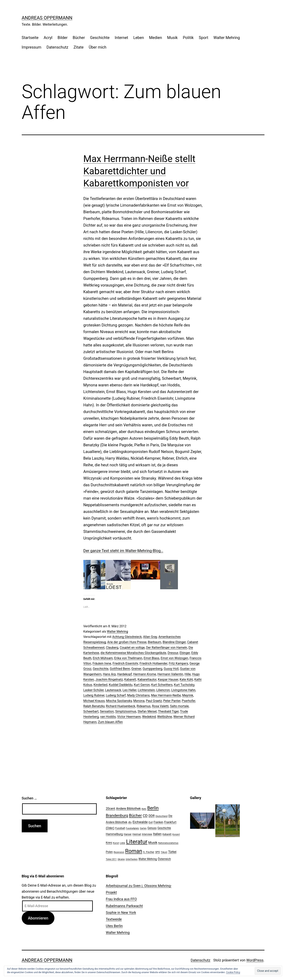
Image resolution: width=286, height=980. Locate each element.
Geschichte (100, 38)
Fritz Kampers (178, 663)
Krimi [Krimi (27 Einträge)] (109, 843)
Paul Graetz (154, 701)
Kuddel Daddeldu (121, 685)
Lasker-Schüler (94, 690)
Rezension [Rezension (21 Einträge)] (119, 852)
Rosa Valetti (160, 706)
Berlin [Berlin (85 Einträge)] (153, 808)
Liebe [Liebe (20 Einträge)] (122, 843)
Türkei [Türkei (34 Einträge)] (172, 852)
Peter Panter (172, 701)
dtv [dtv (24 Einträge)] (130, 822)
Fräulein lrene (102, 663)
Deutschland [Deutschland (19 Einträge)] (161, 816)
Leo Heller (129, 690)
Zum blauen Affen (110, 722)
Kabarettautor (147, 679)
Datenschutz (58, 47)
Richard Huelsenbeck (121, 706)
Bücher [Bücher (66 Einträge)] (135, 815)
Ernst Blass (152, 658)
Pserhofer (189, 701)
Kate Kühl (186, 679)
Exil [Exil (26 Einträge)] (151, 822)
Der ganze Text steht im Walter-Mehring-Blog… (123, 551)
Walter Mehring (227, 38)
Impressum (32, 47)
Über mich (97, 47)
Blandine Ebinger (174, 642)
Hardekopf (125, 674)
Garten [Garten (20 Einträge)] (143, 828)
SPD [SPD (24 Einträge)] (158, 852)
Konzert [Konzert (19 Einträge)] (176, 834)
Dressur (173, 653)
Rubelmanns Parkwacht (124, 906)
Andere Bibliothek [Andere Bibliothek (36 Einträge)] (128, 809)
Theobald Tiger (168, 711)
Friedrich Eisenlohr (125, 663)
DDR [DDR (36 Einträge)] (152, 816)
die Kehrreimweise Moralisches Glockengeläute (133, 653)
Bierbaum (154, 642)
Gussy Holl (171, 669)
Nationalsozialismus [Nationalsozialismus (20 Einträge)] (168, 843)
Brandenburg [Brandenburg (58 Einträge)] (117, 815)
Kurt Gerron (142, 685)
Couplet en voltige (132, 648)
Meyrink (188, 695)
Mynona (139, 701)
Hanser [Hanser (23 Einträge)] (128, 834)
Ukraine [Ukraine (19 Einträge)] (121, 859)
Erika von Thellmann (128, 658)
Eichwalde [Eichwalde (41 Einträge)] (140, 822)
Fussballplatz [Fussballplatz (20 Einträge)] (132, 828)
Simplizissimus (126, 711)
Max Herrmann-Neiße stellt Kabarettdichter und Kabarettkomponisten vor (139, 171)
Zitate (78, 47)
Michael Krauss (94, 701)
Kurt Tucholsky (184, 685)
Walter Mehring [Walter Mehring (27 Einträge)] (148, 859)
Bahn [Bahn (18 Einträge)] (144, 809)
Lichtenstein (146, 690)
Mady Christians (138, 695)
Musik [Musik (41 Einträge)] (153, 843)
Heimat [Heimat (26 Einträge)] (137, 834)
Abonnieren (38, 918)
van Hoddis (108, 717)
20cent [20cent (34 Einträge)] (111, 809)
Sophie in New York (121, 913)
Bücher (79, 38)
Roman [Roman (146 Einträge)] (134, 851)
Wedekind (149, 717)
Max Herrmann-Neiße (166, 695)
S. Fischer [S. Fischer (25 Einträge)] (149, 852)
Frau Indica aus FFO (121, 899)
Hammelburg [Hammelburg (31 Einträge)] (114, 834)
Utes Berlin (114, 926)
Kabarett (130, 679)
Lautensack (113, 690)
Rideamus (144, 706)
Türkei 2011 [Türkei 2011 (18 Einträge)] (111, 859)
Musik (172, 38)
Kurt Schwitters (162, 685)
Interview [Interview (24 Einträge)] (147, 834)
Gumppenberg (152, 669)
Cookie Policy (233, 972)
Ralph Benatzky (94, 706)
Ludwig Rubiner (94, 695)
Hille (188, 674)
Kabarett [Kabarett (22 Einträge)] (167, 834)
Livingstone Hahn (183, 690)
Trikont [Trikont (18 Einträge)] (164, 852)
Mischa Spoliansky (119, 701)
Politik (188, 38)
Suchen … (29, 798)
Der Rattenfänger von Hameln (167, 648)
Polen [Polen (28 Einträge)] (109, 852)
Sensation (107, 711)
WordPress (255, 960)
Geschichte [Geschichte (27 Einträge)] (164, 828)
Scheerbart (91, 711)
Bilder (63, 38)
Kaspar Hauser (168, 679)
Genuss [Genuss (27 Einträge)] (152, 828)
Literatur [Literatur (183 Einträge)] (137, 842)
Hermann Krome (145, 674)
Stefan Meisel (147, 711)
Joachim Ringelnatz (109, 679)
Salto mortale (180, 706)
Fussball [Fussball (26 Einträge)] (120, 828)
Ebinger (185, 653)
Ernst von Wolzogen (175, 658)
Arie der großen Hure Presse (127, 642)
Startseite (30, 38)
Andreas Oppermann (47, 18)
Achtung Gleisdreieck (127, 637)
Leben (139, 38)
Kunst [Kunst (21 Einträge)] (116, 843)
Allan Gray (150, 637)
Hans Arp (109, 674)
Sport (204, 38)
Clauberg (112, 648)
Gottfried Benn (120, 669)
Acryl (48, 38)
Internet (121, 38)
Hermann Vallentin (170, 674)
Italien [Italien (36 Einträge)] (157, 834)
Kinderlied (101, 685)
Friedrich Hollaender (153, 663)
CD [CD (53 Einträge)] (145, 816)
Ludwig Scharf (116, 695)
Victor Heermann (129, 717)
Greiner (136, 669)
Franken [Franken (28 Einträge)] (158, 822)
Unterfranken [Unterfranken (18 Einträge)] (132, 859)
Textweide (114, 919)
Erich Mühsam (103, 658)
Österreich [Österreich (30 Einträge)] (164, 859)
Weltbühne (165, 717)
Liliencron (163, 690)
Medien (156, 38)
